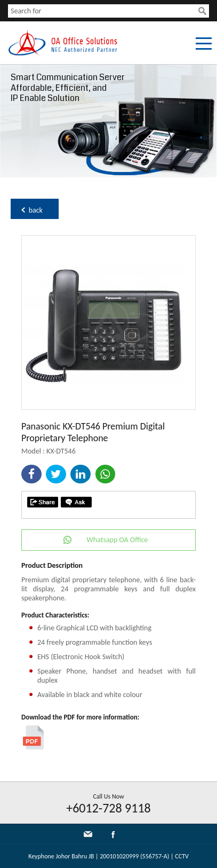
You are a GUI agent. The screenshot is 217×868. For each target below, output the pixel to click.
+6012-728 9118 (108, 808)
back (36, 210)
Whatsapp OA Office (117, 540)
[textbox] (103, 11)
